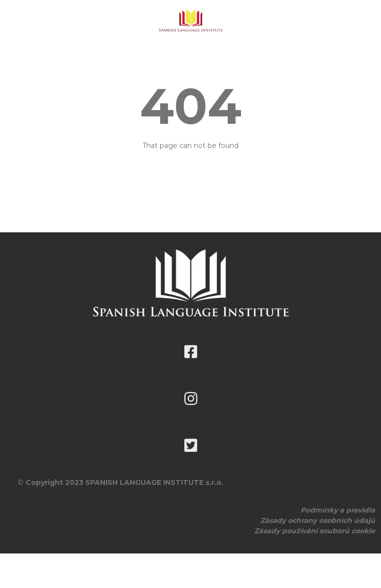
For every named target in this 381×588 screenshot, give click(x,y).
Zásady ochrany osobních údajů (318, 520)
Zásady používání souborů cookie (315, 531)
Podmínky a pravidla (338, 510)
